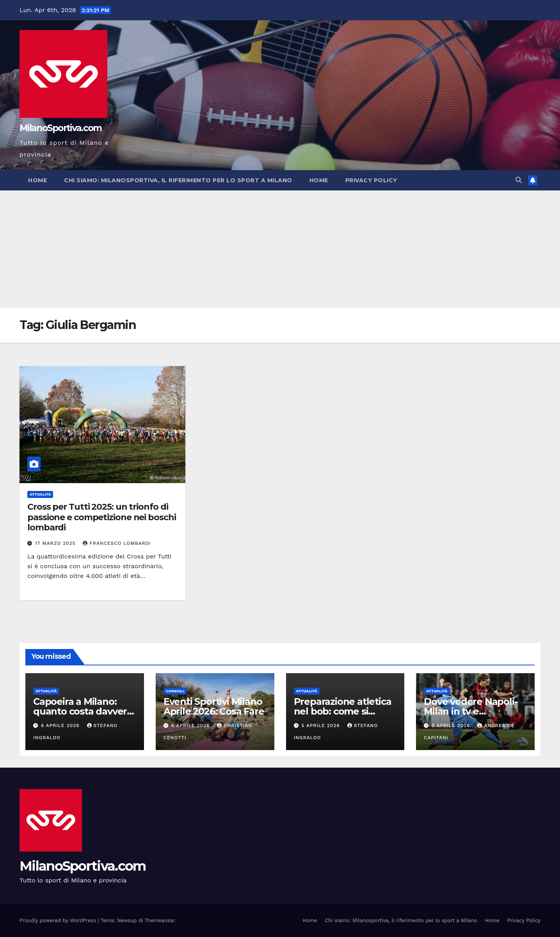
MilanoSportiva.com (60, 128)
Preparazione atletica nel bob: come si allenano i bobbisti (343, 711)
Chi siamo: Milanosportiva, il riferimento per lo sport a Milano (178, 180)
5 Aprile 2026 (321, 725)
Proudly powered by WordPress (59, 920)
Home (37, 180)
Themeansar (160, 920)
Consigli (175, 691)
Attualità (40, 494)
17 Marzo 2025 (56, 543)
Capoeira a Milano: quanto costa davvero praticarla (83, 711)
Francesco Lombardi (117, 543)
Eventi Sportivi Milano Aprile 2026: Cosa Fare (214, 706)
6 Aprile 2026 (61, 725)
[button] (519, 180)
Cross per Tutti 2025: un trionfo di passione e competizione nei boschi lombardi (102, 517)
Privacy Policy (371, 180)
